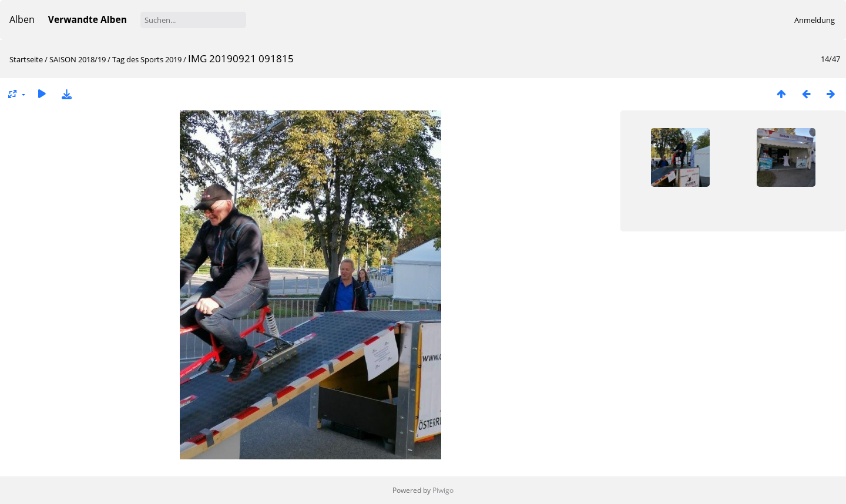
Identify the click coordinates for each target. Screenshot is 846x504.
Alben (22, 19)
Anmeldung (815, 20)
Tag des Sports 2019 (147, 59)
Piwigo (443, 490)
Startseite (26, 59)
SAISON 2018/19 (78, 59)
